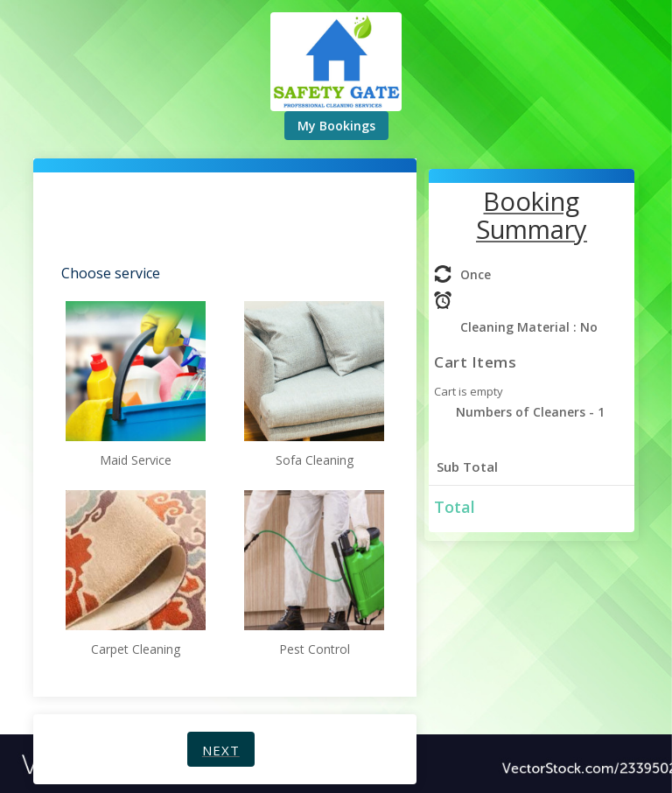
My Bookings (336, 126)
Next (221, 750)
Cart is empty (469, 391)
